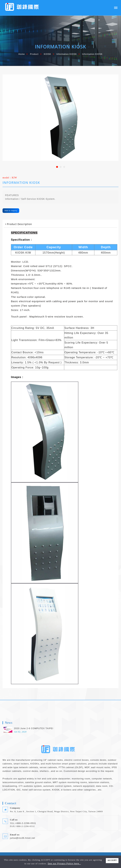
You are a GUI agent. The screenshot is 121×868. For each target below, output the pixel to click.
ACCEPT (112, 860)
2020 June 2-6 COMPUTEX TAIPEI (34, 728)
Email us (15, 835)
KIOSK (47, 54)
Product (34, 54)
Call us (14, 820)
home (21, 54)
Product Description (19, 224)
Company (15, 808)
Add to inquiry (11, 211)
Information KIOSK (67, 54)
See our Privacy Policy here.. (64, 864)
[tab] (60, 224)
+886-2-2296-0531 (26, 823)
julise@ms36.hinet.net (22, 838)
